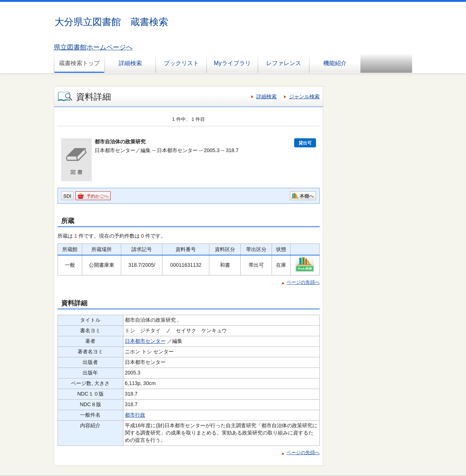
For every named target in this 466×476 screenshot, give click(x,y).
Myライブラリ (232, 63)
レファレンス (284, 63)
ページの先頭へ (303, 282)
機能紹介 (335, 63)
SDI (67, 196)
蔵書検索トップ (79, 63)
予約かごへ (98, 196)
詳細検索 (130, 63)
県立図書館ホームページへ (93, 47)
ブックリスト (181, 63)
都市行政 (135, 415)
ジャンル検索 (304, 96)
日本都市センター (145, 341)
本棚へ (307, 196)
